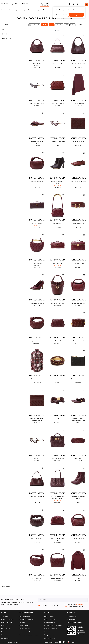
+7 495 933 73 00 (72, 616)
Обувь (24, 10)
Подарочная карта (49, 623)
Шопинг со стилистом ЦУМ (51, 619)
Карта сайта (5, 638)
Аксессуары (38, 10)
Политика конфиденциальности (29, 635)
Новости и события (7, 619)
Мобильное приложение (27, 619)
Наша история (6, 629)
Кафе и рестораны (49, 632)
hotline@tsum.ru (72, 619)
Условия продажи (25, 629)
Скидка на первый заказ (26, 632)
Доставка (22, 623)
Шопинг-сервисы (49, 616)
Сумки (30, 10)
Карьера (4, 632)
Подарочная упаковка (50, 629)
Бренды (11, 10)
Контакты (4, 626)
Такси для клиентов (50, 635)
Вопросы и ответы (25, 616)
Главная (3, 586)
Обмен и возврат (24, 626)
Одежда (18, 10)
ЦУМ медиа (5, 635)
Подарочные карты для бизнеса (53, 626)
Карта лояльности (49, 638)
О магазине (5, 616)
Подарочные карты (50, 10)
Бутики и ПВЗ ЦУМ (7, 623)
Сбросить (80, 25)
